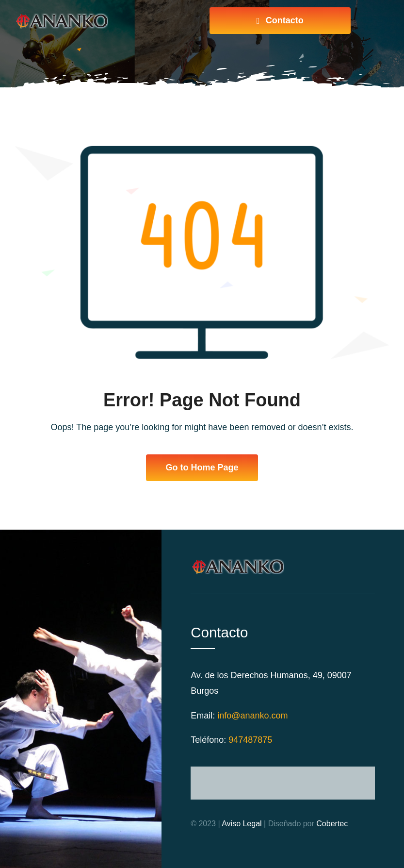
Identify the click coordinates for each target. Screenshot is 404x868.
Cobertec (332, 824)
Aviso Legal (242, 824)
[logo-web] (61, 17)
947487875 (250, 740)
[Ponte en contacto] (280, 21)
